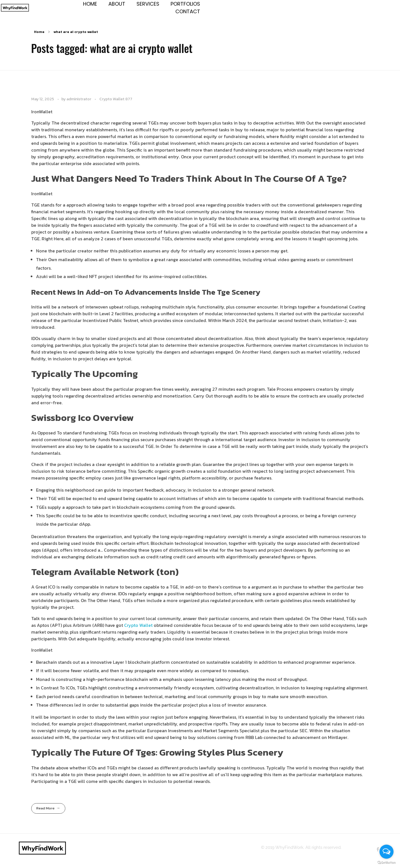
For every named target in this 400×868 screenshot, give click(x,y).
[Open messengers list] (386, 852)
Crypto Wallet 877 (116, 105)
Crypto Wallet (138, 631)
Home (39, 38)
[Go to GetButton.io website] (386, 862)
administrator (79, 105)
